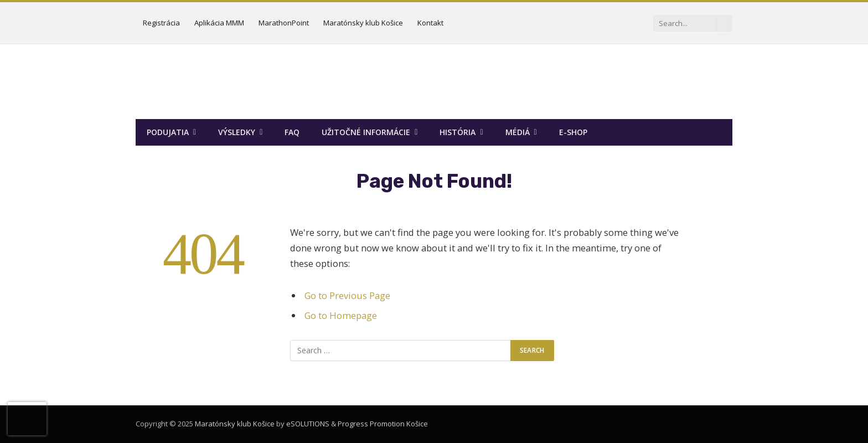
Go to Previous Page (347, 295)
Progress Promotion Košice (383, 424)
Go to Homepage (341, 315)
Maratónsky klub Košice (363, 23)
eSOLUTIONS (308, 424)
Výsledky (237, 132)
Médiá (518, 132)
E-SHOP (573, 132)
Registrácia (161, 23)
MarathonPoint (284, 23)
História (458, 132)
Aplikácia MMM (219, 23)
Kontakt (430, 23)
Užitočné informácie (366, 132)
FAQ (292, 132)
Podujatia (168, 132)
